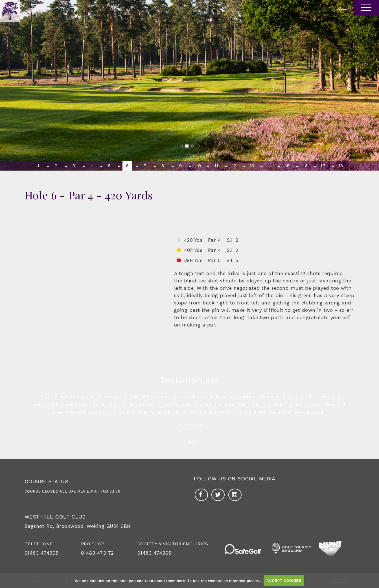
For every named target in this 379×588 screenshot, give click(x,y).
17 (323, 166)
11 (216, 166)
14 (270, 166)
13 (252, 166)
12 (234, 166)
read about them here (165, 581)
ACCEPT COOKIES (284, 581)
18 (341, 166)
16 (305, 166)
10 (198, 166)
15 (287, 166)
